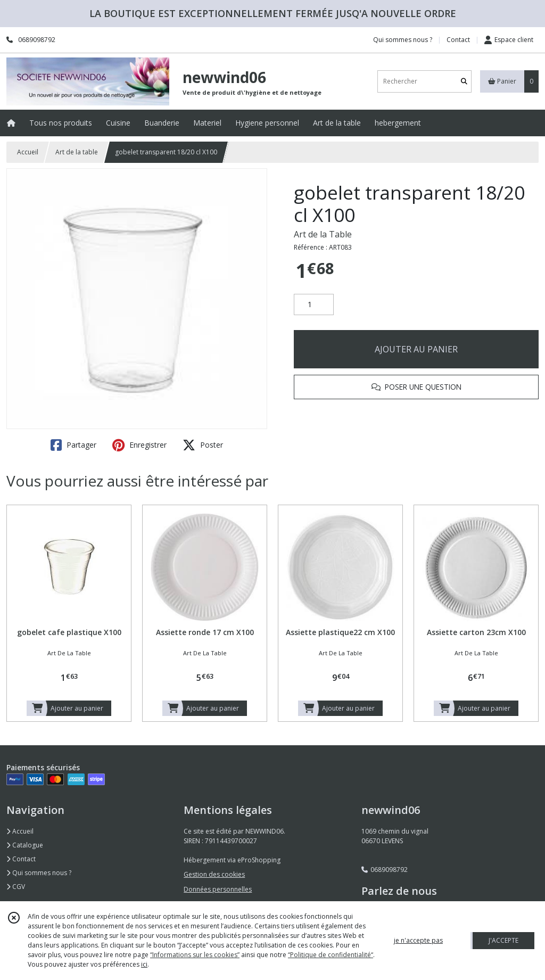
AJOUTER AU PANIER (416, 349)
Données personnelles (218, 889)
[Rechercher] (464, 81)
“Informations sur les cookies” (195, 955)
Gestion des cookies (214, 874)
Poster (203, 445)
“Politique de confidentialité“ (331, 955)
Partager (73, 445)
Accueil (28, 152)
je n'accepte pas (418, 940)
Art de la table (77, 152)
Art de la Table (323, 234)
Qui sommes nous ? (39, 873)
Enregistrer (139, 445)
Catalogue (25, 845)
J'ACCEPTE (503, 940)
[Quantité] (314, 304)
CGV (16, 887)
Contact (458, 40)
